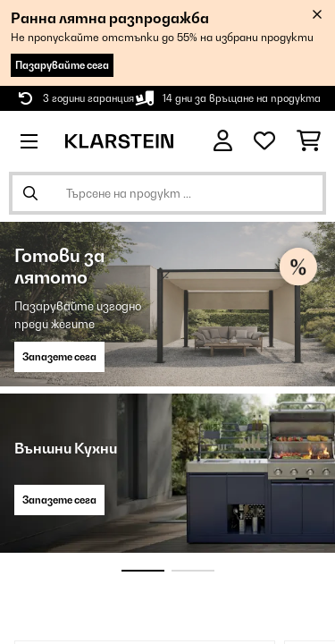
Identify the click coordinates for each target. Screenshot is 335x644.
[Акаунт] (223, 141)
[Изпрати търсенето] (30, 193)
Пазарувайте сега (62, 65)
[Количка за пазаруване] (309, 141)
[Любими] (264, 141)
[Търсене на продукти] (167, 193)
